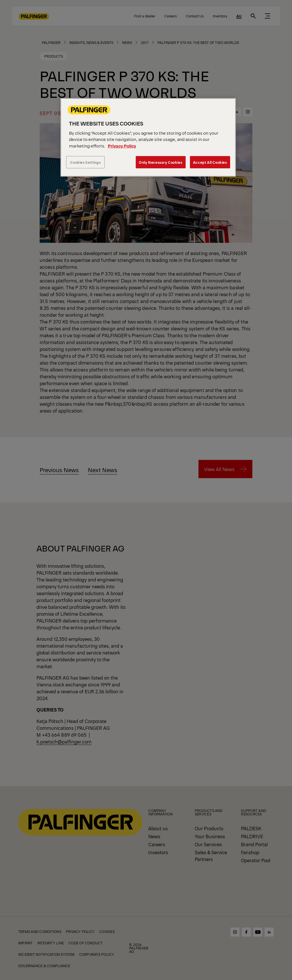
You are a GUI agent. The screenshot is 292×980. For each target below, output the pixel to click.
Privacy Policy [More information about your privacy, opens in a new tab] (122, 146)
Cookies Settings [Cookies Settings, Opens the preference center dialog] (85, 162)
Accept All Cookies (210, 162)
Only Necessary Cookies (161, 162)
